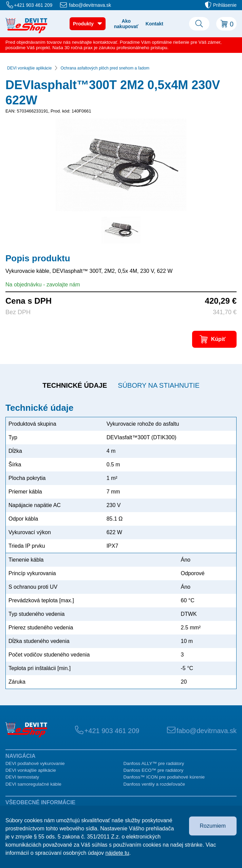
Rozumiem (213, 826)
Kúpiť (218, 339)
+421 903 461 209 (33, 5)
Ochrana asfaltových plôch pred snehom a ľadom (105, 68)
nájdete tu (117, 853)
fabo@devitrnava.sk (90, 5)
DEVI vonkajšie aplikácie (29, 68)
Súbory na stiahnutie (159, 385)
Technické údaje (75, 385)
